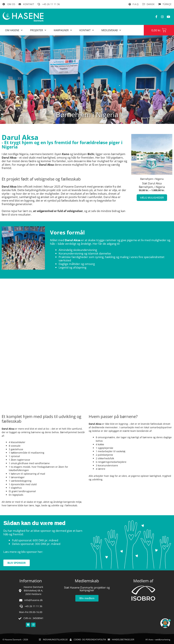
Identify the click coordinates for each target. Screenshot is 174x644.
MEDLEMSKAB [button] (111, 30)
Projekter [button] (38, 30)
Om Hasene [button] (14, 30)
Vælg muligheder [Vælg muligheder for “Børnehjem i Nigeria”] (152, 198)
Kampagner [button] (63, 30)
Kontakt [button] (87, 30)
